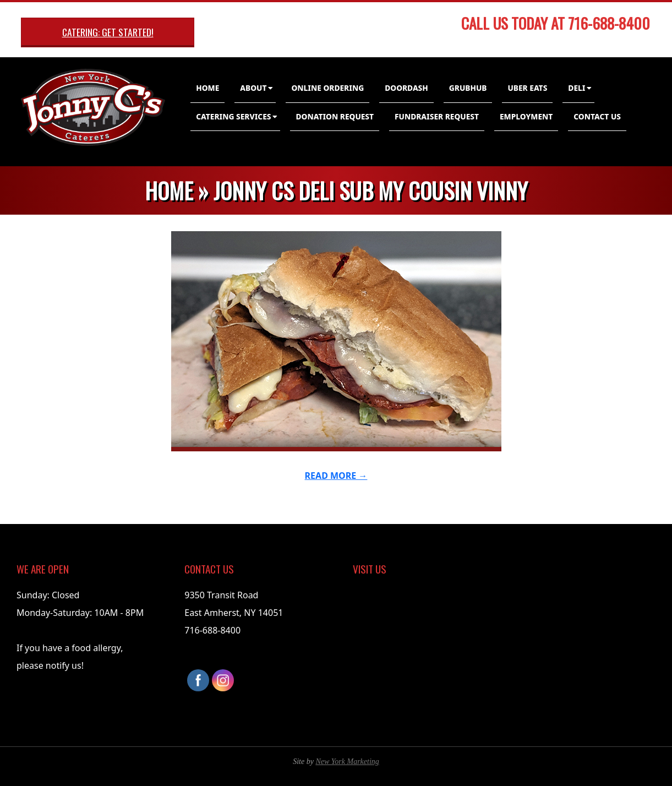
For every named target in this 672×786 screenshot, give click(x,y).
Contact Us (597, 116)
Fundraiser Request (437, 116)
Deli (577, 88)
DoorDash (406, 88)
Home (207, 88)
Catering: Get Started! (108, 32)
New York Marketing (347, 762)
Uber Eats (527, 88)
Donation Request (335, 116)
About (253, 88)
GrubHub (468, 88)
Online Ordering (327, 88)
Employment (526, 116)
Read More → (336, 476)
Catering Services (233, 116)
